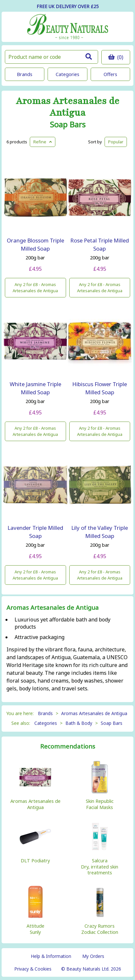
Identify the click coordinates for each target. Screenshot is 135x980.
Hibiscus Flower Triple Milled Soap (100, 388)
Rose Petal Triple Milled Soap (100, 244)
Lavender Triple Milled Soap (35, 532)
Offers (110, 74)
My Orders (93, 956)
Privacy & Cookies (33, 969)
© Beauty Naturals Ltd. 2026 (91, 969)
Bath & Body (79, 723)
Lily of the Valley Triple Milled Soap (100, 532)
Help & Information (51, 956)
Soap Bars (68, 124)
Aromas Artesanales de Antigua (68, 107)
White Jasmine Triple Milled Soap (35, 388)
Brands (25, 74)
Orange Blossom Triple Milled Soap (35, 244)
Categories (67, 74)
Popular (116, 142)
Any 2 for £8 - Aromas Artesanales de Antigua (35, 287)
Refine (43, 142)
